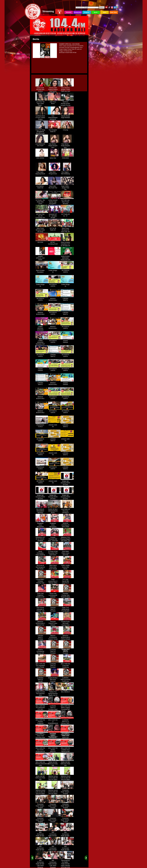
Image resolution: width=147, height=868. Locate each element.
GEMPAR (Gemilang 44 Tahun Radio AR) (67, 525)
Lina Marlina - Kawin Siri (42, 186)
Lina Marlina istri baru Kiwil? (42, 144)
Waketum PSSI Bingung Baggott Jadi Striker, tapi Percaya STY (67, 539)
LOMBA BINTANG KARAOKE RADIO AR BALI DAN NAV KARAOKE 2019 (42, 330)
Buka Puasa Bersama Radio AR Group (42, 229)
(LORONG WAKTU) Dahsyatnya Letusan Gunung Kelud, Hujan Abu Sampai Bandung (55, 738)
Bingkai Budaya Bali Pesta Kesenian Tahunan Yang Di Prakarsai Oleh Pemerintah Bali (55, 682)
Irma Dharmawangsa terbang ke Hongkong (55, 118)
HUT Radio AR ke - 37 (67, 214)
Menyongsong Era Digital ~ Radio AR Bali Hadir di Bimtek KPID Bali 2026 (67, 863)
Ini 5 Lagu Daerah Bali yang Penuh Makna (67, 581)
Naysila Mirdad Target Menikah (67, 116)
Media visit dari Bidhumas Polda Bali (55, 763)
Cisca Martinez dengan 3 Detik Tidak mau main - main (67, 90)
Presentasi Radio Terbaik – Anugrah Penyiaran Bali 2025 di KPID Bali (67, 794)
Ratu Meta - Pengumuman (55, 172)
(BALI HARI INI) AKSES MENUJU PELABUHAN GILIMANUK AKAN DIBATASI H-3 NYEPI (55, 752)
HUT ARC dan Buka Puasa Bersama (67, 201)
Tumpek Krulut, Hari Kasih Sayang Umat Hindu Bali (67, 623)
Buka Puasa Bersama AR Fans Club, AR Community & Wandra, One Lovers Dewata (67, 232)
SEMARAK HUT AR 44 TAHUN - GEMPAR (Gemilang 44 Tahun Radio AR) (42, 541)
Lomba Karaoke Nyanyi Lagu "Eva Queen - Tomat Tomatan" (55, 202)
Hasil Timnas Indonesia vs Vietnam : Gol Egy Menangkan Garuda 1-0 (42, 610)
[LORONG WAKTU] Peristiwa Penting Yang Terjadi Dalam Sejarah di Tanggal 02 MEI (55, 654)
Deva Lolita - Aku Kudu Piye (55, 186)
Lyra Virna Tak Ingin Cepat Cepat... (42, 103)
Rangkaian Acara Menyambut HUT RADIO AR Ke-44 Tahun (42, 526)
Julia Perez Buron (55, 102)
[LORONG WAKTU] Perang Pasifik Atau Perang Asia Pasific (67, 681)
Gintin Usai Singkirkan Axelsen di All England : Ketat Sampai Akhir (42, 596)
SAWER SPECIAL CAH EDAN (42, 257)
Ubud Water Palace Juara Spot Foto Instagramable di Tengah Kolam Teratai (67, 555)
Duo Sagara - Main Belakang (67, 172)
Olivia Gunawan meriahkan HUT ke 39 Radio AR (67, 243)
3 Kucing (67, 129)
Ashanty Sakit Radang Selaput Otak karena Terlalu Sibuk (55, 90)
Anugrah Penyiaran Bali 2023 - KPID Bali (55, 538)
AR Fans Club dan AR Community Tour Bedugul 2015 (42, 216)
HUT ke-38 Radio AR (55, 228)
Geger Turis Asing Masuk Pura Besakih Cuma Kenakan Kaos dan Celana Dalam (67, 611)
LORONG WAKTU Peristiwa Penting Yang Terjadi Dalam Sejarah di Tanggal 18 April (42, 640)
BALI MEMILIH (67, 691)
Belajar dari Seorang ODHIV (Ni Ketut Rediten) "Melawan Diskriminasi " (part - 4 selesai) (67, 500)
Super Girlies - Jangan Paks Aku (67, 187)
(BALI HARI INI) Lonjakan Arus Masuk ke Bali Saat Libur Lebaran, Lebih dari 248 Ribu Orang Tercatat (67, 752)
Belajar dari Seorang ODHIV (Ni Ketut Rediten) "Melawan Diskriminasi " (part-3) (55, 500)
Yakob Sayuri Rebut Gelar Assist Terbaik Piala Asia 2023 (55, 567)
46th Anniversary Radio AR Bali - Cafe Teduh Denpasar (42, 835)
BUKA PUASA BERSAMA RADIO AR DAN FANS (67, 258)
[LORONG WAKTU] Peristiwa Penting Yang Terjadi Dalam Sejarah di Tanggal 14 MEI (67, 654)
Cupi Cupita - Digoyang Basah (42, 172)
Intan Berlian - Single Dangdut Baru (55, 145)
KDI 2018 (42, 242)
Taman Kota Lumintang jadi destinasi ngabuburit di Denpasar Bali (55, 596)
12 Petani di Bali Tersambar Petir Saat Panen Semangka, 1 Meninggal (55, 554)
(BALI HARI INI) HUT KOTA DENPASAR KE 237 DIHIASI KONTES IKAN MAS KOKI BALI (42, 752)
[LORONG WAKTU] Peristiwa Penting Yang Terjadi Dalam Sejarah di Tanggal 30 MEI (55, 668)
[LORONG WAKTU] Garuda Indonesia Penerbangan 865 (42, 681)
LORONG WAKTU (67, 299)
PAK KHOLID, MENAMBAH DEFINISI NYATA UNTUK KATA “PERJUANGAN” (42, 513)
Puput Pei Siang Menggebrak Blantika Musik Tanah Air (42, 132)
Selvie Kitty (55, 157)
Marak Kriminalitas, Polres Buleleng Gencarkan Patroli (42, 554)
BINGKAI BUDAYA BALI (55, 299)
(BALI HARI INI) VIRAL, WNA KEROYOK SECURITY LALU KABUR (67, 737)
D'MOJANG (67, 157)
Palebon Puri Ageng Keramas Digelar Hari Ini (55, 693)
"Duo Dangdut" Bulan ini (55, 130)
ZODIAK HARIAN (67, 341)
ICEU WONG (42, 157)
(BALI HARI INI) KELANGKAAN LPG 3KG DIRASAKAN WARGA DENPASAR (42, 709)
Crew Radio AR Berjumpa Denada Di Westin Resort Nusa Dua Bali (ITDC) (67, 513)
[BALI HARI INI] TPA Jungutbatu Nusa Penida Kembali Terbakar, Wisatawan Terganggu (42, 668)
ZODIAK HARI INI (55, 425)
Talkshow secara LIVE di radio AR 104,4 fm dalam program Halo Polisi (55, 779)
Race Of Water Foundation (42, 271)
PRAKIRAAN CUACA (42, 425)
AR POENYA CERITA (67, 271)
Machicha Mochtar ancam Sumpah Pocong (67, 103)
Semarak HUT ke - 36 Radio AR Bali (55, 215)
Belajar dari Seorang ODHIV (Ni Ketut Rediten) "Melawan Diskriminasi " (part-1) (67, 486)
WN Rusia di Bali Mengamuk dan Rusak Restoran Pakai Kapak (42, 568)
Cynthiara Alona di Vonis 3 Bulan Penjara (42, 117)
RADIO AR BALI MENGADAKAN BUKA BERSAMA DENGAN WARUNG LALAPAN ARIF (55, 514)
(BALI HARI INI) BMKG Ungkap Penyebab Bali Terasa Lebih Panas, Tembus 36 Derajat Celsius (67, 710)
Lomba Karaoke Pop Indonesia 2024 (42, 693)
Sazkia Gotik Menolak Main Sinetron (42, 89)
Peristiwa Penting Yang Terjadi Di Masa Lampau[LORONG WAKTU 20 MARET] (67, 597)
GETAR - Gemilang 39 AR (55, 242)
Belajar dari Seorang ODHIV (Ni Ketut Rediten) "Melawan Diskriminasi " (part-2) (42, 500)
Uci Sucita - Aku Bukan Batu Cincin (42, 201)
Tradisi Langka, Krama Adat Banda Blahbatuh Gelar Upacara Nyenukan (67, 569)
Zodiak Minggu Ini (55, 271)
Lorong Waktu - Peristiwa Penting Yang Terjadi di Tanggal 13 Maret (42, 583)
